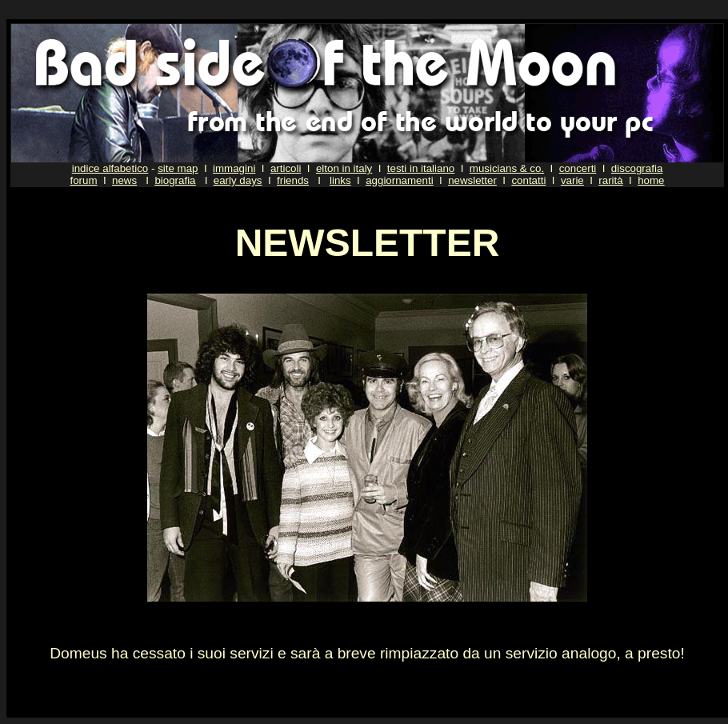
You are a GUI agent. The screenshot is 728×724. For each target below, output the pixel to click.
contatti (528, 180)
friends (293, 180)
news (124, 180)
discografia (637, 168)
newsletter (472, 180)
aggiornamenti (399, 180)
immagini (234, 168)
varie (572, 180)
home (651, 180)
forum (83, 180)
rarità (610, 180)
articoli (286, 168)
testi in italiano (421, 168)
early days (238, 180)
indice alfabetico (110, 168)
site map (178, 168)
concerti (578, 168)
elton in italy (344, 168)
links (340, 180)
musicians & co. (507, 168)
